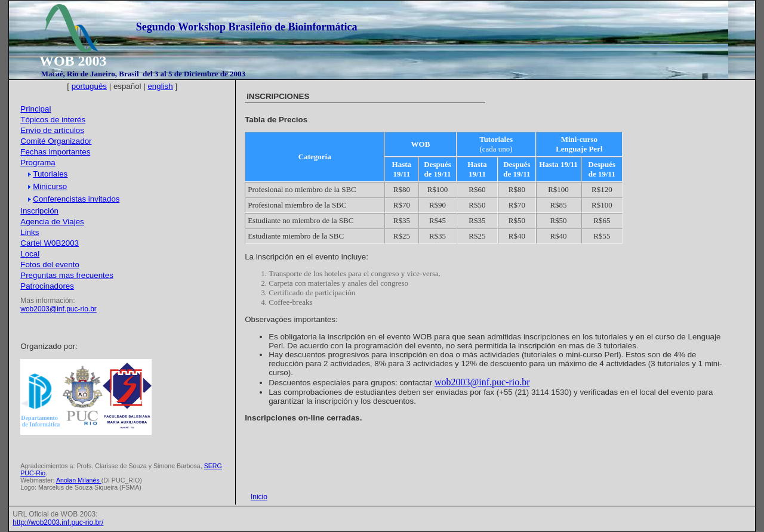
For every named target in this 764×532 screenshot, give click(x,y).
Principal (36, 109)
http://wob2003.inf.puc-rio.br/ (58, 522)
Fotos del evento (50, 265)
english (160, 86)
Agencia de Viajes (52, 222)
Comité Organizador (56, 141)
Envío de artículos (52, 130)
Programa (38, 163)
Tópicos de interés (53, 120)
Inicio (259, 497)
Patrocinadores (47, 286)
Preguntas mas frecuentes (67, 275)
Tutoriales (47, 174)
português (89, 86)
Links (30, 232)
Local (30, 254)
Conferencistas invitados (73, 199)
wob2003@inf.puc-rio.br (58, 309)
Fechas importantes (55, 152)
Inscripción (39, 211)
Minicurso (47, 186)
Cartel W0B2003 (50, 243)
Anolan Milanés (79, 480)
